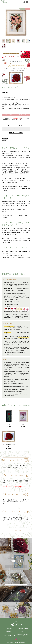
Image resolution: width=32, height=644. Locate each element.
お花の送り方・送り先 (23, 115)
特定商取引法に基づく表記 (9, 635)
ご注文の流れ (9, 115)
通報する (4, 141)
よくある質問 (9, 628)
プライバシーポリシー (23, 631)
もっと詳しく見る (16, 530)
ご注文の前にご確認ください (15, 118)
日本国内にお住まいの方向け (16, 133)
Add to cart (16, 129)
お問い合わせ (9, 631)
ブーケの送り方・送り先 (23, 628)
